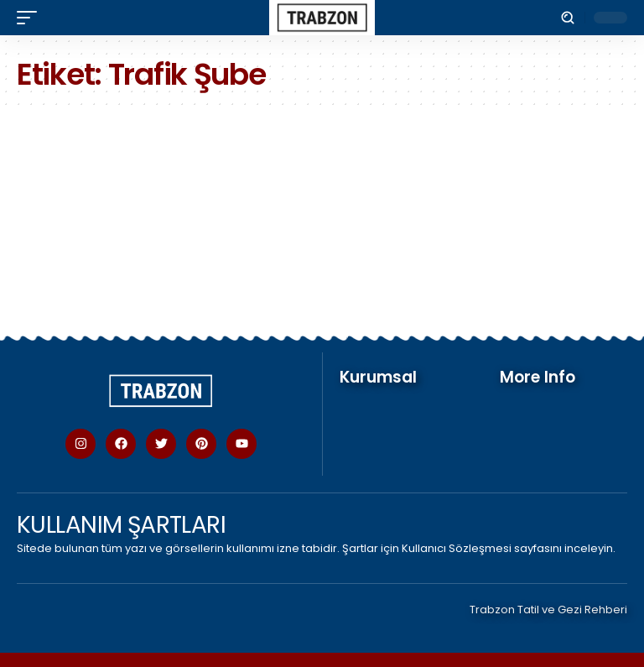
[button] (31, 18)
